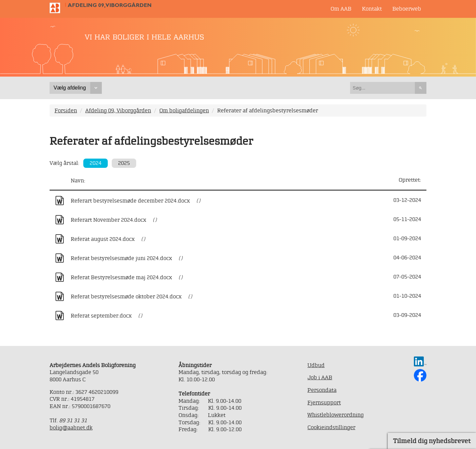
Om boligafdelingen (184, 110)
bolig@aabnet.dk (71, 428)
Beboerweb (407, 9)
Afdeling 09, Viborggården (110, 5)
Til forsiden (58, 8)
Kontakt (372, 9)
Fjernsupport (324, 402)
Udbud (316, 365)
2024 (96, 163)
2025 (124, 163)
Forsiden (66, 110)
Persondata (322, 390)
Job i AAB (320, 377)
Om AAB (341, 9)
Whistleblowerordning (336, 415)
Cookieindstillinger (331, 427)
